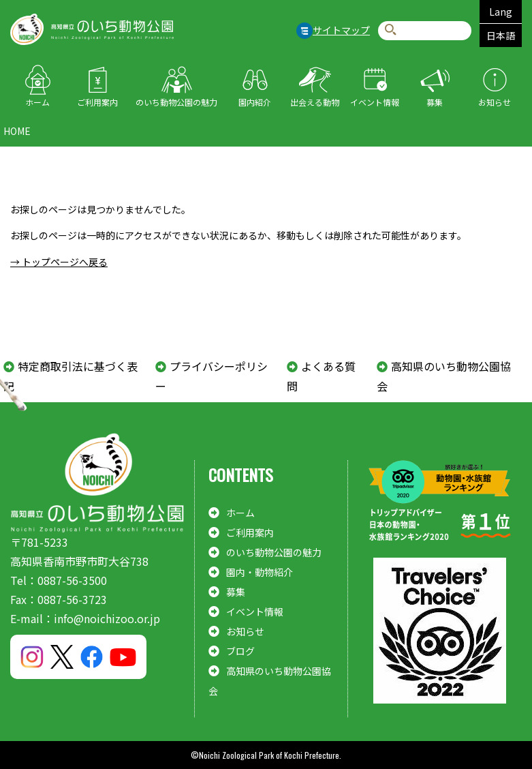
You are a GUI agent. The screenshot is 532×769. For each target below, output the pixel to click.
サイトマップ (341, 30)
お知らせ (495, 102)
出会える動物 (315, 102)
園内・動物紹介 (260, 572)
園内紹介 (255, 102)
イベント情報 (375, 102)
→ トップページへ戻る (59, 262)
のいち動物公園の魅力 (176, 102)
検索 (391, 30)
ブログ (240, 651)
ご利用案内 (97, 102)
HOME (17, 131)
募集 (435, 102)
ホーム (37, 102)
